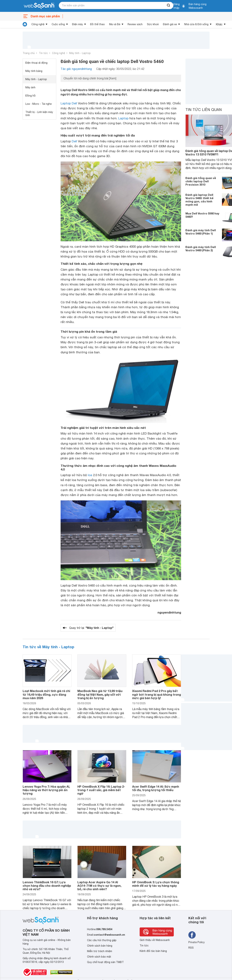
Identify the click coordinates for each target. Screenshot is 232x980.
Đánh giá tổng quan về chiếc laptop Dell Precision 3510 (201, 181)
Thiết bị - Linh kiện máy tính (39, 114)
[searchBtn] (169, 5)
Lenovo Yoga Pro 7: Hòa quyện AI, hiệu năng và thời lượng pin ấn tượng (46, 790)
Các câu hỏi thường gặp (102, 940)
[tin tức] (25, 24)
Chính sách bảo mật (99, 957)
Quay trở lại (91, 628)
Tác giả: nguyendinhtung (76, 69)
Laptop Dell (69, 103)
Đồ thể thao (97, 24)
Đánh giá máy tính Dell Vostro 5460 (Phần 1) (201, 232)
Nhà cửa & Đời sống (196, 24)
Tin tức (43, 53)
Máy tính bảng (34, 71)
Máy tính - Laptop (80, 53)
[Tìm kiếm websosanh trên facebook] (192, 935)
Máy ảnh (30, 87)
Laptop (123, 118)
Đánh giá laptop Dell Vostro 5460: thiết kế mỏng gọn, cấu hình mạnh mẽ (199, 200)
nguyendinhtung (169, 612)
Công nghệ (38, 24)
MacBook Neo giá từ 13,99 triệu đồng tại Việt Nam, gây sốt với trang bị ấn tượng (100, 694)
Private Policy (196, 942)
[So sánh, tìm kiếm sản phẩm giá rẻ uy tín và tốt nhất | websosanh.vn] (39, 6)
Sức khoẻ (153, 24)
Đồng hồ (30, 96)
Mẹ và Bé (115, 24)
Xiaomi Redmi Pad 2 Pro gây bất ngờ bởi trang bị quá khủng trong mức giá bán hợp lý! (157, 694)
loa (90, 475)
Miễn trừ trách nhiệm (100, 951)
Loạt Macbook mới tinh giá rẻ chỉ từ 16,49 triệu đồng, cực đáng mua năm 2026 (46, 694)
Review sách (135, 24)
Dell (74, 141)
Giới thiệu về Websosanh (155, 940)
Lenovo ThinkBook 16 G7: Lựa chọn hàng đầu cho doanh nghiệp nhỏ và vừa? (47, 886)
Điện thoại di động (36, 63)
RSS (191, 948)
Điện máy (77, 24)
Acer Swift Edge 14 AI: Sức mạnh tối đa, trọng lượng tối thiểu (156, 788)
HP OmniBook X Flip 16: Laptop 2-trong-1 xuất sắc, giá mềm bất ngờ (101, 790)
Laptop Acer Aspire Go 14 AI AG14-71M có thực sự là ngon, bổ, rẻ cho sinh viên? (99, 886)
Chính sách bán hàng (100, 946)
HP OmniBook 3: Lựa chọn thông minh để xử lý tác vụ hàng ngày (156, 884)
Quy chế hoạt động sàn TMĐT (105, 962)
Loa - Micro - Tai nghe (39, 104)
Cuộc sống (58, 24)
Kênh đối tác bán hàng (153, 951)
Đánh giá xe (170, 24)
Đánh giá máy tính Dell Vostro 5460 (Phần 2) (201, 249)
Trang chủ (29, 53)
